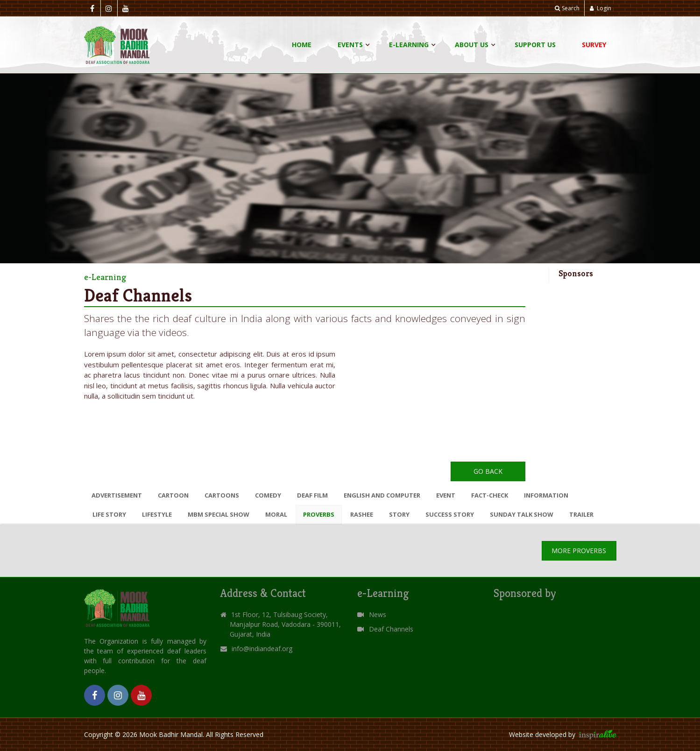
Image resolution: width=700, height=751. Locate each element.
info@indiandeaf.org (262, 649)
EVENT (446, 495)
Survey (594, 45)
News (372, 614)
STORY (399, 514)
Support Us (535, 45)
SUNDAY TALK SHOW (522, 514)
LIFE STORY (109, 514)
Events (350, 45)
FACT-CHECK (490, 495)
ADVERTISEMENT (117, 495)
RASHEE (362, 514)
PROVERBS (319, 514)
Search (567, 8)
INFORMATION (546, 495)
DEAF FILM (312, 495)
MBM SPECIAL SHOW (219, 514)
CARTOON (173, 495)
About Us (472, 45)
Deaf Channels (385, 629)
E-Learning (409, 45)
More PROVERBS (579, 551)
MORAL (276, 514)
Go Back (488, 471)
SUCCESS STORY (450, 514)
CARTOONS (222, 495)
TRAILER (581, 514)
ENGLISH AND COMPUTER (382, 495)
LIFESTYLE (157, 514)
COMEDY (268, 495)
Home (302, 45)
